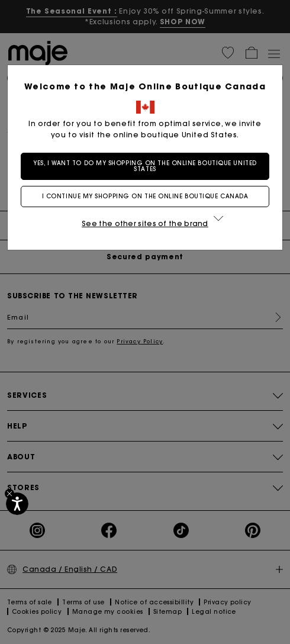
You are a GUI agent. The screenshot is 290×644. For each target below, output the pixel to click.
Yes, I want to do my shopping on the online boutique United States (145, 166)
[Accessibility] (17, 504)
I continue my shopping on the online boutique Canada (145, 196)
